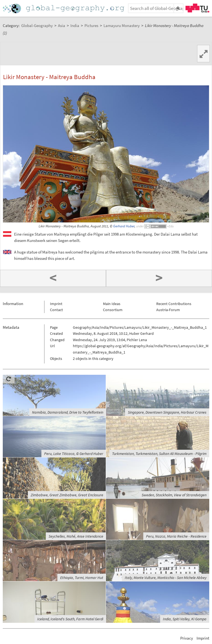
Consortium (113, 310)
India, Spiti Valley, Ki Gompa (185, 619)
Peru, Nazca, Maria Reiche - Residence (176, 536)
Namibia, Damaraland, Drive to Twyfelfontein (68, 412)
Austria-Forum (168, 310)
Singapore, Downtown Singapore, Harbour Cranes (167, 412)
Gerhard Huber (124, 226)
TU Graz (197, 8)
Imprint (56, 304)
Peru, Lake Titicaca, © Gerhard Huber (74, 454)
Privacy (187, 638)
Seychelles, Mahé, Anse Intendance (76, 536)
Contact (56, 310)
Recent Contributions (174, 304)
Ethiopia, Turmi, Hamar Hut (82, 578)
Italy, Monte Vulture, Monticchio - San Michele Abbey (166, 578)
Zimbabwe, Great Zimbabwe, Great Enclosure (67, 495)
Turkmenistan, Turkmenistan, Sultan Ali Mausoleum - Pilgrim (159, 454)
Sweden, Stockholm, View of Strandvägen (174, 495)
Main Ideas (112, 304)
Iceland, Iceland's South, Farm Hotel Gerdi (70, 619)
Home (64, 8)
